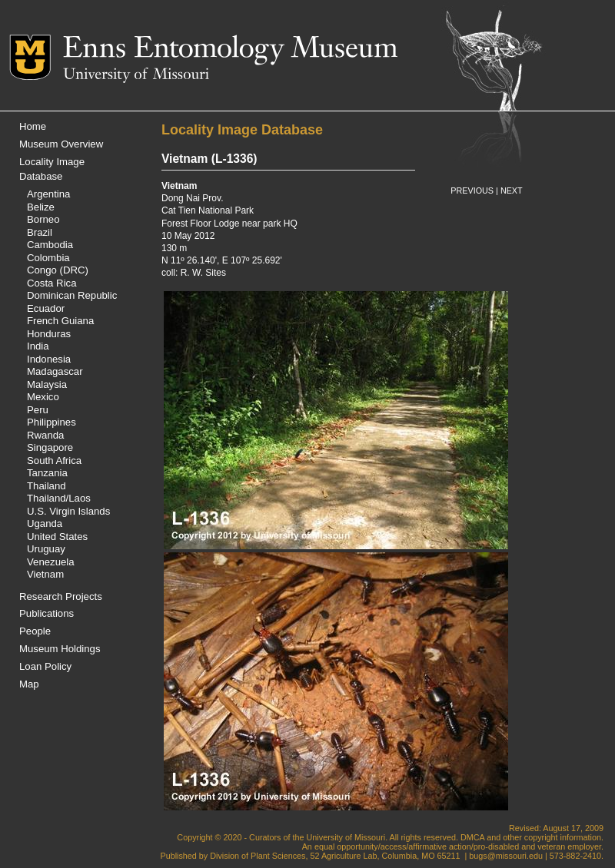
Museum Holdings (60, 649)
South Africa (54, 461)
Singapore (50, 447)
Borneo (43, 219)
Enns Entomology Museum (230, 50)
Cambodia (50, 245)
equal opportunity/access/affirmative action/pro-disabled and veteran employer (458, 846)
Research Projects (61, 596)
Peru (38, 410)
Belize (41, 207)
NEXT (512, 190)
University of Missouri (136, 75)
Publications (47, 613)
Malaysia (47, 384)
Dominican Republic (72, 295)
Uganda (45, 523)
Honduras (49, 334)
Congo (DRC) (58, 270)
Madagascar (55, 371)
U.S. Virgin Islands (68, 511)
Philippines (52, 422)
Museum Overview (61, 144)
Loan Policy (45, 666)
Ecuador (46, 308)
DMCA (472, 837)
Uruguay (46, 549)
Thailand (47, 486)
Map (29, 684)
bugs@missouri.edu (506, 856)
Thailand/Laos (59, 498)
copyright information (563, 837)
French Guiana (60, 321)
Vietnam (45, 574)
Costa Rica (52, 283)
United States (57, 537)
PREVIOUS (472, 190)
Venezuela (51, 562)
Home (33, 126)
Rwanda (45, 435)
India (38, 346)
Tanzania (47, 473)
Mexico (43, 397)
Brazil (40, 232)
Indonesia (49, 359)
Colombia (48, 258)
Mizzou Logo (36, 57)
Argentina (48, 194)
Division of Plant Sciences (258, 856)
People (35, 631)
